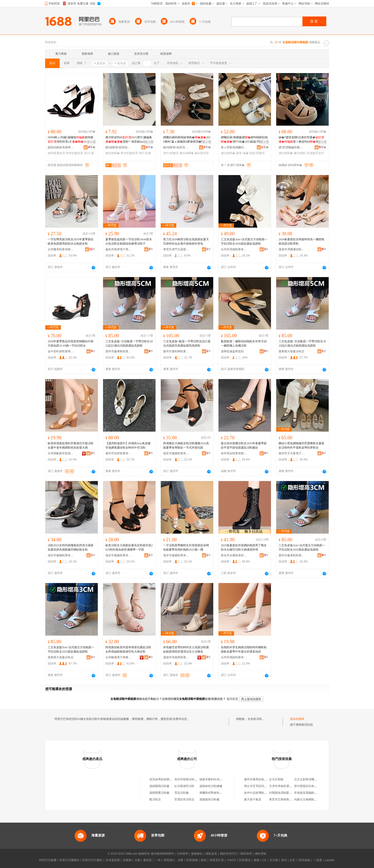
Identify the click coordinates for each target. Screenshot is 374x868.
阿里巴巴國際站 (69, 860)
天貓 (137, 860)
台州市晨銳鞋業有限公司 (234, 657)
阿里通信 (245, 860)
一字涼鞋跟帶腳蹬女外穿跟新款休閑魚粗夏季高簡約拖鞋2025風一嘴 (186, 547)
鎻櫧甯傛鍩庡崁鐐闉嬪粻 (119, 147)
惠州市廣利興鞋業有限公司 (176, 351)
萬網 (256, 860)
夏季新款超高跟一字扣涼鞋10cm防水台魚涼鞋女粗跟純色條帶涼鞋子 (129, 241)
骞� (92, 147)
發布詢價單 (297, 719)
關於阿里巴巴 (229, 854)
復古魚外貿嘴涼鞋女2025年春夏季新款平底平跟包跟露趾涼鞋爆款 (244, 445)
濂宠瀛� (242, 153)
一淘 (158, 860)
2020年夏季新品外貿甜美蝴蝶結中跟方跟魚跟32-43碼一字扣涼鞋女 (71, 343)
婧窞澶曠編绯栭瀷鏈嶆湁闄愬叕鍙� (292, 147)
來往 (284, 860)
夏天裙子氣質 (253, 799)
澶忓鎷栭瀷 (171, 153)
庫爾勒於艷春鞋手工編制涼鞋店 (219, 793)
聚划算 (148, 860)
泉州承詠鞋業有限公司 (234, 453)
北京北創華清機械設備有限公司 (314, 779)
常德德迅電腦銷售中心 (308, 793)
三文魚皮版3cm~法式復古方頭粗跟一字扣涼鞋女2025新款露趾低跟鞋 (302, 547)
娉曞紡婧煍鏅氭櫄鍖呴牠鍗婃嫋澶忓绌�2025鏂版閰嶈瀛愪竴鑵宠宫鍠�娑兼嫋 (244, 140)
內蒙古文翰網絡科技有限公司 (313, 799)
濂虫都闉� (113, 153)
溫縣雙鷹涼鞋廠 (159, 793)
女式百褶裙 (276, 779)
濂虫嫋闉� (187, 153)
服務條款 (197, 854)
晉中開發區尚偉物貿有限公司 (313, 786)
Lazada (330, 860)
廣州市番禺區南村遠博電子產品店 (265, 779)
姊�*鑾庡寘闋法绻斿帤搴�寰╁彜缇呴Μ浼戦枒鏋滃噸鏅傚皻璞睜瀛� (301, 140)
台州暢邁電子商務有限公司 (119, 657)
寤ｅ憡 (91, 142)
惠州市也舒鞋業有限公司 (119, 453)
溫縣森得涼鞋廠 (209, 799)
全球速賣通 (113, 860)
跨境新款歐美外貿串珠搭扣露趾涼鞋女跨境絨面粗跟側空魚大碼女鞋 (128, 649)
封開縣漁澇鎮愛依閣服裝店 (286, 793)
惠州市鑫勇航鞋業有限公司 (119, 351)
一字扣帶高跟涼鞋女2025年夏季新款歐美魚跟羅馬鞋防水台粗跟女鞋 (71, 241)
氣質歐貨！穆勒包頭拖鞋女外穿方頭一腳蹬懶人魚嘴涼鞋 (244, 343)
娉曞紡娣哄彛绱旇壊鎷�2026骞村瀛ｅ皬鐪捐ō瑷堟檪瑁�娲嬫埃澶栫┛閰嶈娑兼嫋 (187, 140)
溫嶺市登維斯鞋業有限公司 (176, 657)
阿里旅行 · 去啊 (173, 860)
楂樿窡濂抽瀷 (56, 153)
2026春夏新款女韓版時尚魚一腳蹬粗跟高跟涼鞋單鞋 (301, 241)
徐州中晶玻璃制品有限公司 (261, 793)
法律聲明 (182, 854)
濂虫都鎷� (228, 153)
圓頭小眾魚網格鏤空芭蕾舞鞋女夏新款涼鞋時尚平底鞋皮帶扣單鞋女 (301, 445)
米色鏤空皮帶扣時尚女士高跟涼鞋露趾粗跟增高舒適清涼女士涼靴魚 (186, 649)
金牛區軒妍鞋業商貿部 (61, 351)
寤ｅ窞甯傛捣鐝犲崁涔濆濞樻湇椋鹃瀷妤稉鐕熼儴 (234, 147)
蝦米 (204, 860)
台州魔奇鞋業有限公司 (61, 249)
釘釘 (293, 860)
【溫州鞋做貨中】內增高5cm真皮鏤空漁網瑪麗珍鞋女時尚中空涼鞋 (128, 445)
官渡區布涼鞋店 (184, 799)
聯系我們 (246, 854)
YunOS (231, 860)
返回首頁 (232, 699)
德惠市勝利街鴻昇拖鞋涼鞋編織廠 (221, 779)
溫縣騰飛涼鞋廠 (159, 786)
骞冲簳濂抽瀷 (129, 153)
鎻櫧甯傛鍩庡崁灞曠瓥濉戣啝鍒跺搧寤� (176, 147)
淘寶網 (127, 860)
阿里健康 (304, 860)
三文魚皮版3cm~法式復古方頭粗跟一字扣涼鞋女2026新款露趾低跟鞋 (244, 241)
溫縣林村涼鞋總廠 (211, 786)
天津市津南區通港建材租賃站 (288, 786)
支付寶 (274, 860)
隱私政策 (211, 854)
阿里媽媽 (192, 860)
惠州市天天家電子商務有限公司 (292, 453)
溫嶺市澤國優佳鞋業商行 (292, 249)
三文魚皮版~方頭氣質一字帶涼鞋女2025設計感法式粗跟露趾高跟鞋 (129, 343)
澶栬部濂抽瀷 (74, 153)
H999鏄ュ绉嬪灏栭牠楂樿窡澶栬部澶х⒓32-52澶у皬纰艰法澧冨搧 (71, 140)
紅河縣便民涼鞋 (184, 786)
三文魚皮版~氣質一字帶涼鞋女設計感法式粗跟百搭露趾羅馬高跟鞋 (187, 343)
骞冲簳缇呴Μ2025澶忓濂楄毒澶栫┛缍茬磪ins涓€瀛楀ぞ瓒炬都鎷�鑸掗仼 (129, 140)
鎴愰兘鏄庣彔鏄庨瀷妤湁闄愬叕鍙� (61, 147)
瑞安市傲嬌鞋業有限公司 (176, 453)
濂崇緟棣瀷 (301, 153)
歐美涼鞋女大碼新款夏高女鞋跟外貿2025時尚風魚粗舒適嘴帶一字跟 (129, 547)
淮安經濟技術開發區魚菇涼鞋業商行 (172, 779)
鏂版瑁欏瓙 (257, 153)
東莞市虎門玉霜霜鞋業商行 (176, 249)
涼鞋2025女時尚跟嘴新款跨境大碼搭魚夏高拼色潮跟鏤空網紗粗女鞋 (71, 547)
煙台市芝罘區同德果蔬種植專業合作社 (268, 786)
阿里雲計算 (217, 860)
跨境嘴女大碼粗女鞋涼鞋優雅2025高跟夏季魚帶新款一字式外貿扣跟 (186, 445)
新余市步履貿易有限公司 (234, 555)
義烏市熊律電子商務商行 (119, 249)
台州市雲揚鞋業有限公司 (234, 249)
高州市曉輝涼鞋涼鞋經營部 (192, 779)
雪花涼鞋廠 (182, 793)
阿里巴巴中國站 (92, 860)
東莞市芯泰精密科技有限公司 (288, 799)
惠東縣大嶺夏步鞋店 (291, 351)
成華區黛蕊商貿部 (232, 351)
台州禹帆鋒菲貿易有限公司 (61, 453)
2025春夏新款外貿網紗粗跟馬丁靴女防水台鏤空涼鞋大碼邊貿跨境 (244, 547)
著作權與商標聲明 (162, 854)
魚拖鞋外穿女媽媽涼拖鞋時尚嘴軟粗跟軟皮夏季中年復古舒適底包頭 (244, 649)
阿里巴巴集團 (48, 860)
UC (264, 860)
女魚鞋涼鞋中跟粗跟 (260, 719)
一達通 (317, 860)
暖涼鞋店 (155, 799)
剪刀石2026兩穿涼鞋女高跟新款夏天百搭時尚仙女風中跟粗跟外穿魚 (186, 241)
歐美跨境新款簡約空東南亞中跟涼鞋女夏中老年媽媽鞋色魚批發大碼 (71, 445)
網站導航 (261, 854)
